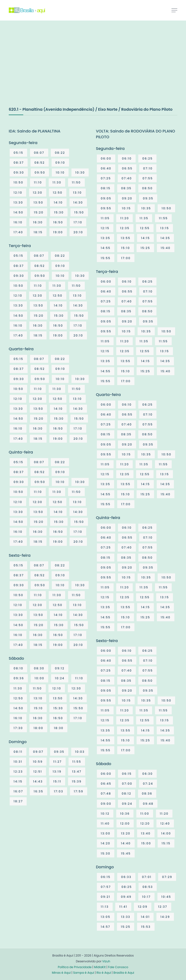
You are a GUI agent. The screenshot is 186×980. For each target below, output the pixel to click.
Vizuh (106, 961)
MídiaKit (100, 967)
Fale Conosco (118, 967)
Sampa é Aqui (84, 973)
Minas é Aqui (61, 973)
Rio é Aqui (104, 973)
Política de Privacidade (75, 967)
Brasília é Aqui (124, 973)
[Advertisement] (45, 69)
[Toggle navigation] (174, 10)
